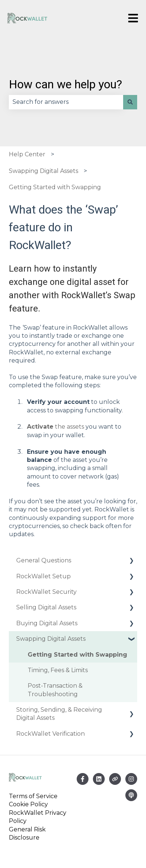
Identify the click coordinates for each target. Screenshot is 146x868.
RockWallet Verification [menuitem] (51, 734)
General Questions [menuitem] (44, 560)
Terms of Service (35, 796)
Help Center (27, 154)
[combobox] (66, 102)
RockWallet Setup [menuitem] (44, 576)
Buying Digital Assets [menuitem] (47, 623)
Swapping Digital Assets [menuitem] (51, 639)
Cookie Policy (28, 804)
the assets (55, 427)
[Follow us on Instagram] (131, 779)
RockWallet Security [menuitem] (46, 592)
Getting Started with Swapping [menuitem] (77, 655)
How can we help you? (65, 84)
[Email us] (99, 779)
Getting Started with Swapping (55, 187)
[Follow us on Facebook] (83, 779)
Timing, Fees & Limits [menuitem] (58, 670)
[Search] (130, 102)
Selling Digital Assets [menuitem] (46, 607)
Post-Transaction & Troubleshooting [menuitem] (55, 690)
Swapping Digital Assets (44, 171)
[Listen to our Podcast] (131, 795)
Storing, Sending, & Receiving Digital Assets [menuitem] (59, 714)
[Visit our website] (115, 779)
